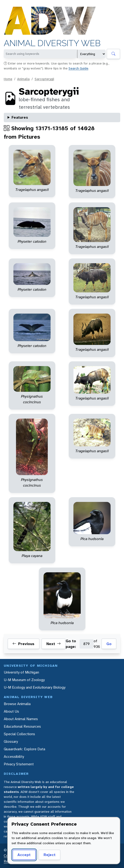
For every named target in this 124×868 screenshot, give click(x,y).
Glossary (11, 741)
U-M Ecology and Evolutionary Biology (35, 687)
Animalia (23, 79)
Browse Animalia (17, 704)
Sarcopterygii (44, 79)
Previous (23, 644)
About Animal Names (21, 719)
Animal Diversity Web (52, 43)
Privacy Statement (19, 764)
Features (20, 117)
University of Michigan (21, 672)
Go (109, 644)
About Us (11, 711)
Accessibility (14, 757)
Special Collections (19, 734)
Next (54, 644)
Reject (50, 855)
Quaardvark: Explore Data (24, 749)
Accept (24, 855)
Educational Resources (22, 726)
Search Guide (78, 68)
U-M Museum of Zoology (24, 680)
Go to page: (71, 644)
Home (8, 79)
